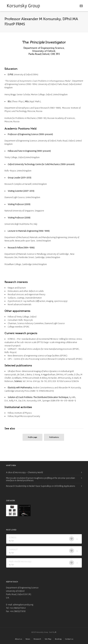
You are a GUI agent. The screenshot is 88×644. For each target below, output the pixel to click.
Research (37, 639)
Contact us (69, 639)
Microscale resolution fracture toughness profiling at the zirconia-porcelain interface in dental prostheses (41, 479)
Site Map (48, 639)
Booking (58, 639)
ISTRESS (13, 537)
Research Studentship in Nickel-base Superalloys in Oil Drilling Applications (41, 486)
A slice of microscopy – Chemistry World (24, 472)
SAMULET (13, 549)
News (28, 639)
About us (18, 639)
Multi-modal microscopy (20, 561)
